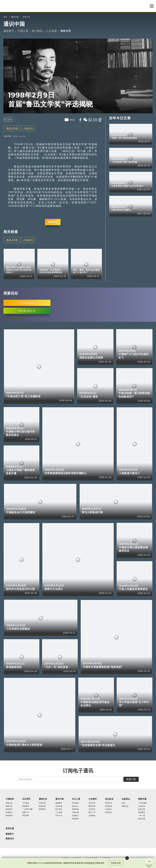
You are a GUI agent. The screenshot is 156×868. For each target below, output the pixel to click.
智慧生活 (9, 803)
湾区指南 (26, 816)
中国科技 (10, 799)
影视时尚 (42, 809)
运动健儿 (75, 816)
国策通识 (142, 812)
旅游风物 (42, 806)
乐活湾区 (26, 799)
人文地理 (51, 31)
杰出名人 (75, 806)
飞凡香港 (26, 803)
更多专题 (142, 819)
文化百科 (92, 809)
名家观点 (126, 799)
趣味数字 (9, 31)
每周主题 (10, 828)
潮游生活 (43, 799)
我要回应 (53, 222)
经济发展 (108, 806)
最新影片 (10, 834)
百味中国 (42, 803)
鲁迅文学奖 (12, 128)
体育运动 (108, 812)
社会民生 (108, 809)
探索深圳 (26, 806)
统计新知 (37, 31)
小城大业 (142, 806)
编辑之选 (125, 806)
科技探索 (9, 816)
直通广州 (26, 812)
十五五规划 (142, 803)
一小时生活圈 (27, 809)
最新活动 (10, 839)
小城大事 (75, 812)
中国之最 (23, 31)
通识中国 (15, 17)
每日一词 (92, 812)
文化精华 (93, 799)
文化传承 (92, 803)
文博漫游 (92, 816)
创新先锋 (75, 809)
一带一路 (142, 816)
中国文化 (29, 128)
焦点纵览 (109, 799)
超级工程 (9, 806)
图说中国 (92, 806)
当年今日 (26, 17)
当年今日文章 (120, 118)
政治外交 (108, 803)
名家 (123, 803)
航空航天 (9, 809)
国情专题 (142, 799)
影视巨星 (75, 819)
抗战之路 (142, 809)
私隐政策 (90, 863)
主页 (5, 17)
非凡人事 (76, 799)
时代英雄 (75, 803)
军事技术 (9, 812)
